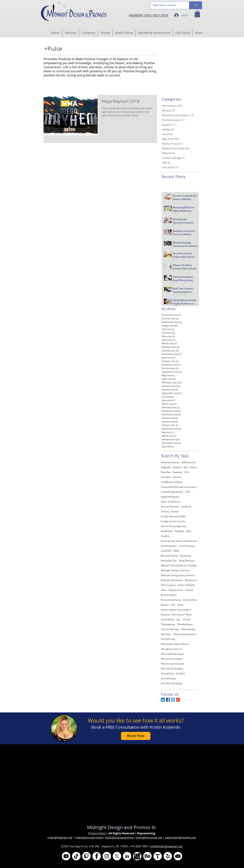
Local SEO (166, 551)
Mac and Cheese (169, 556)
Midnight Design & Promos (175, 570)
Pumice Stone (190, 600)
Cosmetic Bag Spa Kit (172, 492)
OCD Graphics (168, 585)
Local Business (187, 546)
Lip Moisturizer (169, 546)
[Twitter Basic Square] (173, 700)
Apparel (177, 467)
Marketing (185, 556)
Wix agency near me (171, 649)
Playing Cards (176, 590)
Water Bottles (188, 629)
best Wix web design (172, 683)
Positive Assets (169, 595)
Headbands (167, 531)
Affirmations (189, 462)
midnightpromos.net (149, 838)
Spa (178, 619)
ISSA (189, 531)
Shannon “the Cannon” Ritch (176, 614)
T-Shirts (186, 619)
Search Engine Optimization (176, 610)
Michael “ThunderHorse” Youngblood (179, 565)
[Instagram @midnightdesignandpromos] (107, 856)
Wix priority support (172, 659)
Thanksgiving (168, 624)
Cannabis (166, 477)
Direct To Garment (171, 502)
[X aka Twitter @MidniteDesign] (117, 856)
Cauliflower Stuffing (171, 482)
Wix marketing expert (172, 654)
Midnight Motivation (172, 580)
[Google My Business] (137, 856)
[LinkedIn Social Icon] (163, 700)
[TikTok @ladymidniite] (76, 856)
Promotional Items (171, 600)
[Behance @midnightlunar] (147, 856)
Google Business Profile (173, 516)
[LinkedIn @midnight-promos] (127, 856)
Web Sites (166, 634)
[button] (197, 14)
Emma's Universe (170, 506)
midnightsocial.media (89, 838)
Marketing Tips (169, 560)
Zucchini (180, 673)
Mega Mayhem (187, 560)
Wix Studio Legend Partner (175, 644)
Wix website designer (172, 668)
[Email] (178, 856)
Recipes (165, 605)
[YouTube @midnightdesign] (66, 856)
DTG (187, 492)
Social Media (167, 619)
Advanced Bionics (170, 462)
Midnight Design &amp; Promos (178, 575)
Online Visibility (186, 585)
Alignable (166, 467)
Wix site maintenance (172, 664)
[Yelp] (168, 856)
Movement (191, 580)
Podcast (189, 590)
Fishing (165, 511)
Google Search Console (173, 521)
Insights (165, 536)
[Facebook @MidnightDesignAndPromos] (97, 856)
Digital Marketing (170, 497)
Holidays (179, 531)
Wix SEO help (168, 639)
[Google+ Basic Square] (178, 700)
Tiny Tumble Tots (170, 629)
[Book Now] (136, 736)
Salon (180, 605)
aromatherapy (168, 678)
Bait (186, 467)
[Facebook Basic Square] (168, 700)
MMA (177, 551)
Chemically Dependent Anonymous (179, 487)
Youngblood (167, 673)
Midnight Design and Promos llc (122, 827)
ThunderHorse (185, 624)
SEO (173, 605)
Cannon (177, 477)
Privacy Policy (97, 833)
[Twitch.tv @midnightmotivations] (86, 856)
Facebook (186, 506)
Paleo (164, 590)
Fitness (175, 511)
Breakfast (166, 472)
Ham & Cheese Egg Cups (174, 526)
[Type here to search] (167, 5)
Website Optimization (185, 634)
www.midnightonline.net (181, 838)
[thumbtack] (158, 856)
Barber (193, 467)
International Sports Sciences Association (179, 541)
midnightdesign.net (60, 838)
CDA (187, 472)
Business (177, 472)
